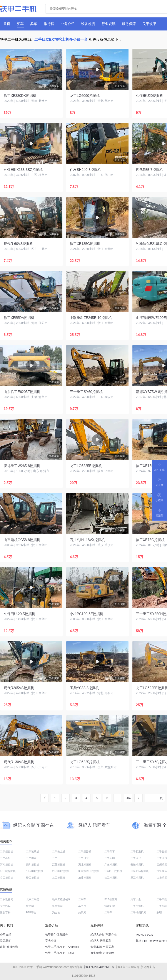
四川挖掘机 (33, 865)
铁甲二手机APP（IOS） (60, 953)
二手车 (82, 899)
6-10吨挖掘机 (8, 871)
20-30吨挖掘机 (61, 871)
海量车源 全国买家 (102, 947)
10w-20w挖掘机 (140, 871)
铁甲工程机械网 (61, 899)
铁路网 (30, 906)
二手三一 (57, 858)
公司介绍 (6, 935)
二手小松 (5, 858)
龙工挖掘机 (59, 878)
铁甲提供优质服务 (57, 935)
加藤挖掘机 (85, 878)
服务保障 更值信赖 (102, 953)
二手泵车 (110, 852)
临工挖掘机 (7, 878)
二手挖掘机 (7, 852)
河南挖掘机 (7, 865)
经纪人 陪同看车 (101, 941)
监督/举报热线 (9, 947)
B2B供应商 (111, 899)
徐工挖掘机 (111, 878)
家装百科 (5, 913)
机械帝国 (57, 906)
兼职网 (82, 913)
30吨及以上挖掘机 (89, 871)
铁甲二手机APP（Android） (63, 947)
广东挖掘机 (111, 865)
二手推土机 (59, 852)
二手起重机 (137, 852)
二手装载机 (33, 852)
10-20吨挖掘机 (35, 871)
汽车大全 (136, 899)
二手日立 (83, 858)
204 (128, 798)
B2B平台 (31, 913)
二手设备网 (7, 899)
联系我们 (6, 941)
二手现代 (136, 858)
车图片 (82, 906)
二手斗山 (110, 858)
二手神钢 (31, 858)
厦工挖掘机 (137, 878)
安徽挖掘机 (137, 865)
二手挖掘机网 (138, 913)
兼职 (159, 913)
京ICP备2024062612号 (99, 967)
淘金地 (56, 913)
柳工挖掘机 (33, 878)
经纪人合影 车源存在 (104, 935)
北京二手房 (33, 899)
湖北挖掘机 (85, 865)
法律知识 (110, 906)
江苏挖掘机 (59, 865)
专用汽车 (5, 906)
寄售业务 (51, 941)
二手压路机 (85, 852)
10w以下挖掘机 (113, 871)
